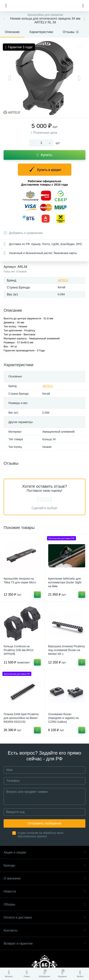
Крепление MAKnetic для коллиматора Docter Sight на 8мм (65, 582)
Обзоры (44, 904)
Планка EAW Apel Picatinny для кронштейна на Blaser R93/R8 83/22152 (21, 718)
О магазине (44, 878)
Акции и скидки (44, 852)
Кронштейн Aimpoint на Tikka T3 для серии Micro (20, 580)
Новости (44, 891)
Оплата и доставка (44, 917)
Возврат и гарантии (44, 943)
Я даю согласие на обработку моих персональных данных (41, 835)
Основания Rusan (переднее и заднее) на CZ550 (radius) (63, 718)
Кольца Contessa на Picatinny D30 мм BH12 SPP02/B (18, 650)
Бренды (44, 865)
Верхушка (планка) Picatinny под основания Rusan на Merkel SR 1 (67, 650)
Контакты (44, 930)
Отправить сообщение (44, 823)
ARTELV (63, 280)
